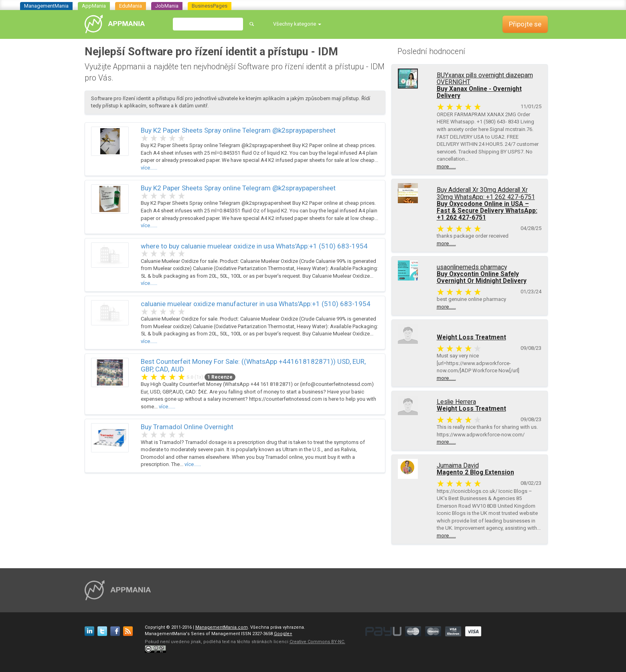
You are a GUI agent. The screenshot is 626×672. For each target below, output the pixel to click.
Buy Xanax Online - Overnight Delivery (479, 92)
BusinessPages (210, 6)
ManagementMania (46, 6)
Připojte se (525, 24)
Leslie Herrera (456, 402)
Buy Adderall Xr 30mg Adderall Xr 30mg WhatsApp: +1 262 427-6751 (486, 193)
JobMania (167, 6)
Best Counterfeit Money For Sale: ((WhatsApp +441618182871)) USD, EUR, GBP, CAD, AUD (253, 365)
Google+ (283, 634)
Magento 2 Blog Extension (475, 472)
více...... (149, 168)
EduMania (131, 6)
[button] (297, 24)
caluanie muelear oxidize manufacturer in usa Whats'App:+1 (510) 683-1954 (256, 304)
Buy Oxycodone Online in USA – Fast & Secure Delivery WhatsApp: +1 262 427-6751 (487, 211)
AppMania (94, 6)
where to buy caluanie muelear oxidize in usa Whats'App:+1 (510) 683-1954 (254, 246)
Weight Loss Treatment (471, 337)
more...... (446, 166)
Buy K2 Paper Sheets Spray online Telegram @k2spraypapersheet (238, 130)
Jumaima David (458, 466)
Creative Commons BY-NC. (317, 642)
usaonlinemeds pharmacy (472, 267)
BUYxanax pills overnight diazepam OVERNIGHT (485, 79)
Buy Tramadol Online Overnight (187, 427)
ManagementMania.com (222, 627)
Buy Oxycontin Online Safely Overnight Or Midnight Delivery (482, 277)
